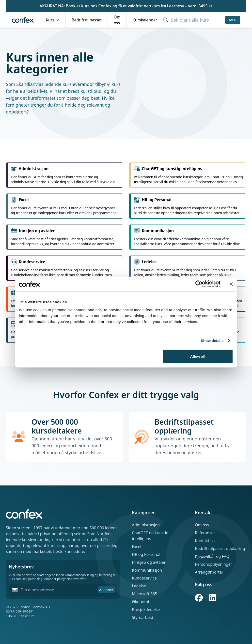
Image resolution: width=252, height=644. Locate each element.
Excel (137, 547)
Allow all (198, 356)
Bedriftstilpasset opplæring (220, 548)
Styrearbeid (142, 617)
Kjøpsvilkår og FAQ (212, 556)
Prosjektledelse (146, 610)
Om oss (202, 525)
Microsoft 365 (145, 594)
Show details (212, 341)
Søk (233, 20)
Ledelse (139, 586)
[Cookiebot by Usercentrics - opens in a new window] (199, 284)
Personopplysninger (213, 564)
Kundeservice (144, 578)
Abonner (106, 590)
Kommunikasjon (147, 570)
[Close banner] (231, 284)
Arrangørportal (209, 572)
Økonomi (140, 602)
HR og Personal (146, 554)
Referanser (205, 533)
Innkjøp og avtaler (149, 562)
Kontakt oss (206, 541)
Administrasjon (146, 525)
